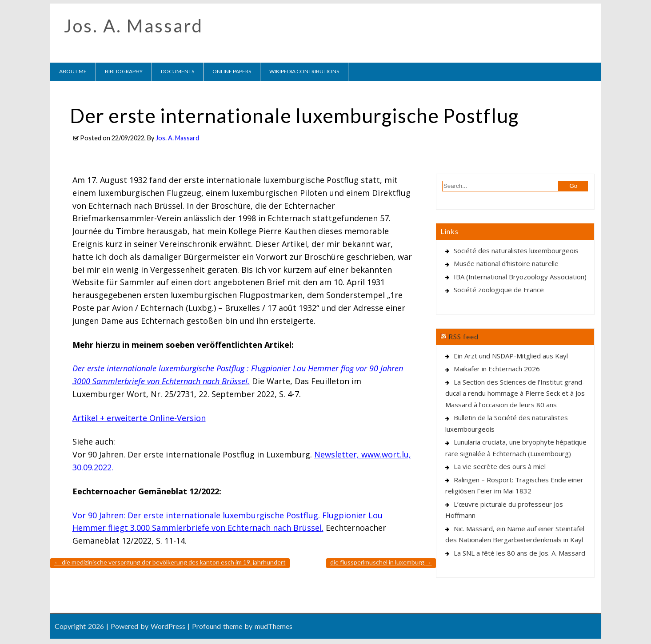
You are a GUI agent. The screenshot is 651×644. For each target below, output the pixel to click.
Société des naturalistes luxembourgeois (516, 250)
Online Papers (232, 71)
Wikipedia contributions (304, 71)
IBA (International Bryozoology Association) (520, 277)
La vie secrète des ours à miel (500, 466)
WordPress (168, 626)
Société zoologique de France (499, 290)
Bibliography (124, 71)
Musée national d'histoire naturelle (506, 263)
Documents (178, 71)
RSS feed (463, 336)
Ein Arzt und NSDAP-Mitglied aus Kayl (511, 356)
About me (73, 71)
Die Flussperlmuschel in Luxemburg (381, 562)
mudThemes (274, 626)
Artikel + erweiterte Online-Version (139, 418)
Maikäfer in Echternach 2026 (497, 369)
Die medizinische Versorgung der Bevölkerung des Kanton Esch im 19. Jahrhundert (170, 562)
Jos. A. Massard (134, 26)
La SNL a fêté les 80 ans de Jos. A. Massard (519, 553)
